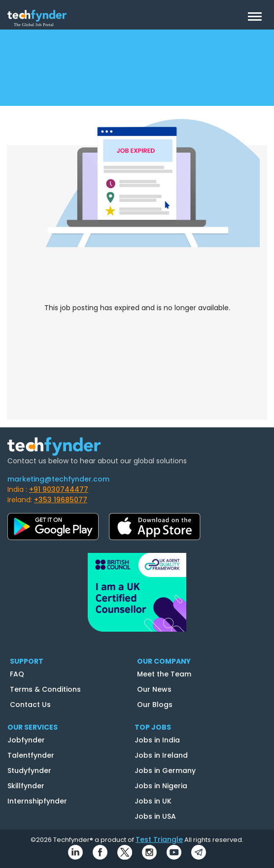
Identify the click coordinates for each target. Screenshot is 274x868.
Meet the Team (164, 674)
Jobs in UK (153, 801)
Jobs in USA (155, 816)
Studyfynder (29, 771)
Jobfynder (26, 740)
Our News (154, 689)
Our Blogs (155, 705)
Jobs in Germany (165, 771)
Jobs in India (157, 740)
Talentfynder (31, 755)
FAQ (17, 674)
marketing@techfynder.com (58, 479)
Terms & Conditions (45, 689)
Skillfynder (26, 786)
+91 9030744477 (59, 489)
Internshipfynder (37, 801)
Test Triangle (159, 839)
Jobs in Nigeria (161, 786)
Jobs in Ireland (161, 755)
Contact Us (30, 705)
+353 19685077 (61, 500)
